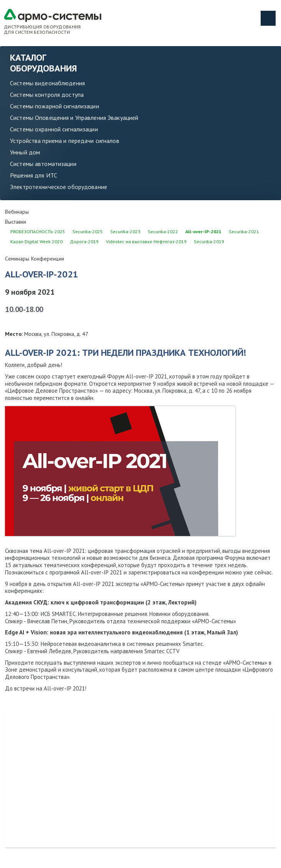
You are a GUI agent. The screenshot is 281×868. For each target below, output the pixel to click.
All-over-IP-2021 (203, 232)
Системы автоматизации (43, 164)
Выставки (16, 222)
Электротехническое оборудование (59, 187)
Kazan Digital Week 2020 (36, 241)
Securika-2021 (244, 232)
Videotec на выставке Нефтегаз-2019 (146, 241)
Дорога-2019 (84, 241)
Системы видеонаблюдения (47, 83)
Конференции (48, 259)
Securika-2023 (125, 232)
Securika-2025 (88, 232)
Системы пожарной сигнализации (55, 106)
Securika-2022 (163, 232)
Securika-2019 (209, 241)
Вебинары (17, 212)
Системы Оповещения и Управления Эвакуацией (74, 118)
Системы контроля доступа (47, 95)
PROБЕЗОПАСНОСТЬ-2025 (38, 232)
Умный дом (25, 152)
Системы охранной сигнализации (54, 129)
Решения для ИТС (34, 175)
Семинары (17, 259)
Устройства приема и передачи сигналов (65, 141)
